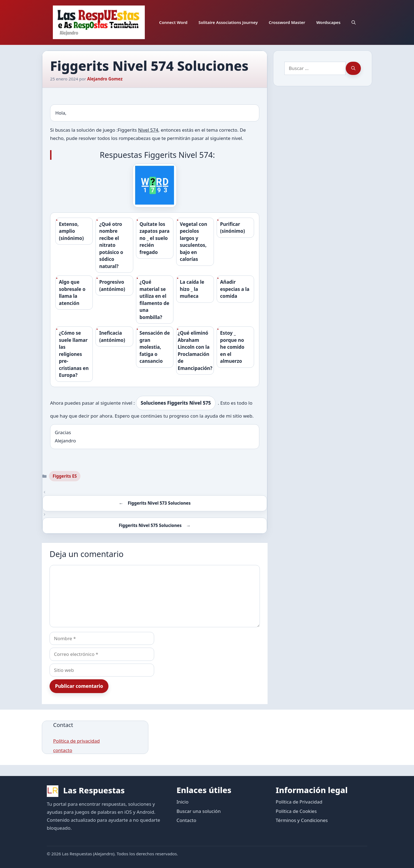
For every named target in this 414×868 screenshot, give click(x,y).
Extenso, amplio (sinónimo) (71, 231)
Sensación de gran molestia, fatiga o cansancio (155, 347)
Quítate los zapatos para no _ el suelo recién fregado (155, 238)
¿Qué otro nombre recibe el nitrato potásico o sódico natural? (111, 245)
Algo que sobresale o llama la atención (72, 293)
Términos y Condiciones (302, 820)
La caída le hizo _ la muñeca (192, 289)
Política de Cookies (296, 811)
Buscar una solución (198, 811)
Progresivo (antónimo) (112, 286)
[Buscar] (353, 68)
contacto (63, 750)
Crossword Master (287, 22)
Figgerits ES (65, 476)
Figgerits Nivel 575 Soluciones (150, 525)
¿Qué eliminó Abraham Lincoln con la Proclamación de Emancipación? (195, 351)
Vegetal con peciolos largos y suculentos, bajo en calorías (193, 242)
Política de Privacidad (299, 802)
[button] (354, 22)
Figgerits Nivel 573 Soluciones (159, 503)
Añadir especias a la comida (235, 289)
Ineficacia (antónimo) (112, 336)
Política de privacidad (76, 741)
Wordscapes (328, 22)
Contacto (186, 820)
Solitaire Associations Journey (228, 22)
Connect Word (173, 22)
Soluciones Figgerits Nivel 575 (176, 403)
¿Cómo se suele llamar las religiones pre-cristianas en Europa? (74, 354)
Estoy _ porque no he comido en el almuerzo (232, 347)
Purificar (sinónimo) (233, 228)
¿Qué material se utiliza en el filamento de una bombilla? (154, 300)
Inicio (183, 802)
